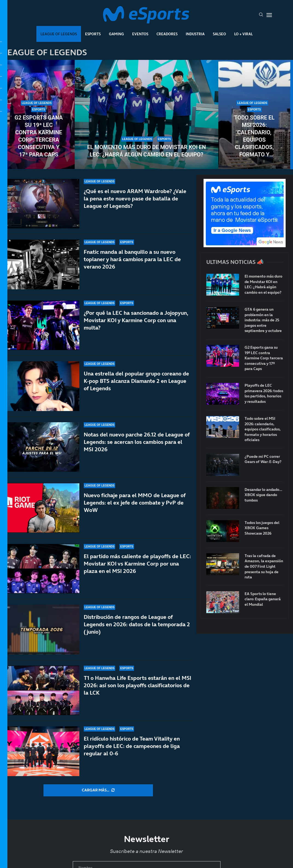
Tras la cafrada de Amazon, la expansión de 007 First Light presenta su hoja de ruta (264, 566)
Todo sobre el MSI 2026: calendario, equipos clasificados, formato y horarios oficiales (254, 136)
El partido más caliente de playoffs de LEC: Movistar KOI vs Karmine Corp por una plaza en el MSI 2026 (137, 564)
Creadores (167, 34)
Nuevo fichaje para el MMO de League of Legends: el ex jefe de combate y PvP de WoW (135, 503)
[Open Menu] (269, 15)
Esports (93, 34)
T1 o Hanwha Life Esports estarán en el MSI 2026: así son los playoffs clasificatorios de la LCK (137, 685)
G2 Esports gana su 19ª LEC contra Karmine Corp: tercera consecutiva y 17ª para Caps (39, 136)
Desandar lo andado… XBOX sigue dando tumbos (263, 495)
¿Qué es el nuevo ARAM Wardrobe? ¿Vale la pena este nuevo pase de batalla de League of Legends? (135, 199)
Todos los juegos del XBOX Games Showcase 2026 (262, 528)
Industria (195, 34)
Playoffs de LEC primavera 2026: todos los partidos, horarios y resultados (264, 394)
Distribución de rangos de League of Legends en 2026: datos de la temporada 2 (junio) (137, 624)
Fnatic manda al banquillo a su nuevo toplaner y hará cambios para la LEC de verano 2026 (132, 259)
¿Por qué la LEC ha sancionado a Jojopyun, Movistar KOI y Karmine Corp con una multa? (136, 320)
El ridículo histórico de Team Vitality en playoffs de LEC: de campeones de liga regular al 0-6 (132, 746)
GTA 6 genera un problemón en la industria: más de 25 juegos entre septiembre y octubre (263, 320)
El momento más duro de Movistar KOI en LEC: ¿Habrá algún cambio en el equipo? (147, 151)
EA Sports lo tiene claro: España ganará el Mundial (263, 599)
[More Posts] (98, 790)
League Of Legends (59, 34)
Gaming (116, 34)
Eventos (140, 34)
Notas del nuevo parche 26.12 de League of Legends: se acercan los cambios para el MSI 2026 (137, 448)
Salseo (219, 34)
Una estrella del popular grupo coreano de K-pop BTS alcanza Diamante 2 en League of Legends (136, 381)
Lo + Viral (243, 34)
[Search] (261, 15)
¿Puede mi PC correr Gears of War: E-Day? (263, 459)
